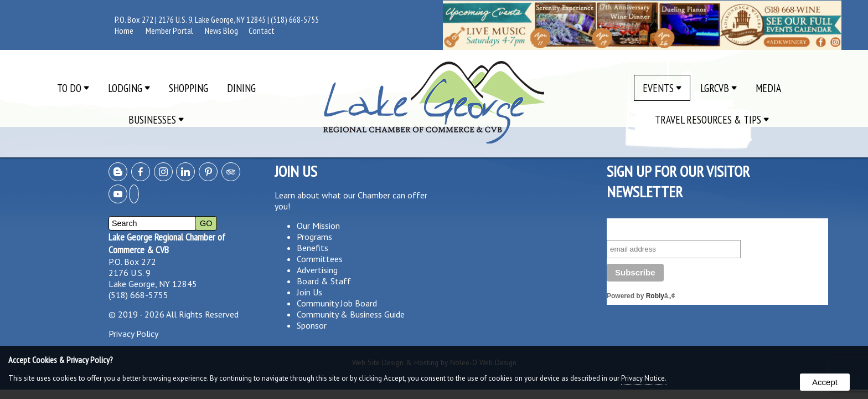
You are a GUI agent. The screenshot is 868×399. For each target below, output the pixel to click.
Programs (314, 237)
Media (768, 88)
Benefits (312, 248)
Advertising (317, 270)
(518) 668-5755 (295, 19)
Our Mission (318, 226)
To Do (73, 88)
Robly (655, 296)
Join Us (309, 292)
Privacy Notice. (644, 378)
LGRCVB (719, 88)
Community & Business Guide (351, 314)
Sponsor (312, 325)
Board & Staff (324, 281)
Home (124, 30)
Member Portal (169, 30)
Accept (825, 382)
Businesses (156, 119)
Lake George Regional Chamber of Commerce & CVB (167, 243)
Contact (262, 30)
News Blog (221, 30)
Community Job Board (337, 303)
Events (662, 88)
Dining (241, 88)
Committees (320, 259)
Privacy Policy (133, 334)
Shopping (188, 88)
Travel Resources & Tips (712, 119)
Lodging (129, 88)
